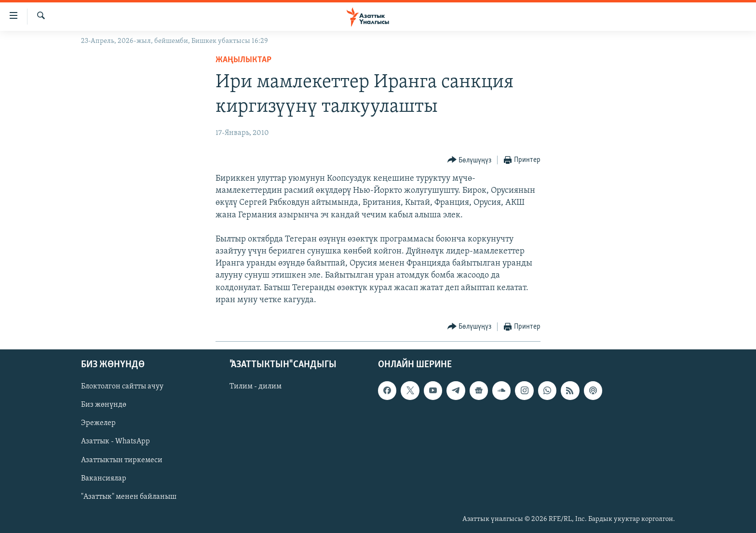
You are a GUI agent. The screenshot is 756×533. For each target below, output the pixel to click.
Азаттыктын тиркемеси (122, 460)
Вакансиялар (104, 479)
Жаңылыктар (243, 60)
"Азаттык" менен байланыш (129, 497)
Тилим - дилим (256, 386)
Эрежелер (98, 424)
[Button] (470, 160)
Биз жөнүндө (104, 405)
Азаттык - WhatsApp (115, 442)
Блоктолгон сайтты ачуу (122, 386)
